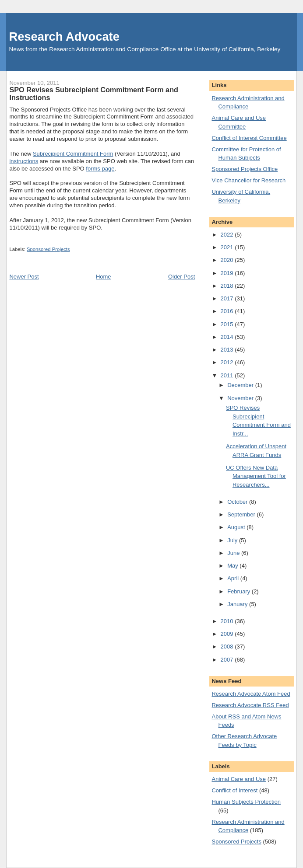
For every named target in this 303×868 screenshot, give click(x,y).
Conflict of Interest (234, 790)
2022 (228, 235)
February (240, 591)
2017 (228, 298)
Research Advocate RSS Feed (250, 705)
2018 (228, 286)
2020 (228, 260)
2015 (228, 324)
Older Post (181, 277)
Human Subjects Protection (246, 802)
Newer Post (24, 277)
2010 (228, 621)
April (234, 578)
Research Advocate (64, 37)
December (241, 385)
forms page (100, 169)
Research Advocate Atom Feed (251, 694)
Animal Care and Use (239, 779)
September (242, 514)
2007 (228, 660)
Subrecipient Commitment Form (73, 154)
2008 (228, 647)
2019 (228, 273)
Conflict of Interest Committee (249, 138)
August (237, 527)
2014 (228, 337)
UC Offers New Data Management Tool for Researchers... (256, 476)
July (233, 540)
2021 (228, 247)
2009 (228, 634)
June (234, 553)
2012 (228, 362)
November (241, 398)
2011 (228, 375)
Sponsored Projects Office (245, 169)
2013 (228, 350)
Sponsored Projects (48, 249)
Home (104, 277)
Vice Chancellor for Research (248, 180)
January (238, 604)
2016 (228, 311)
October (238, 502)
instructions (24, 161)
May (233, 566)
